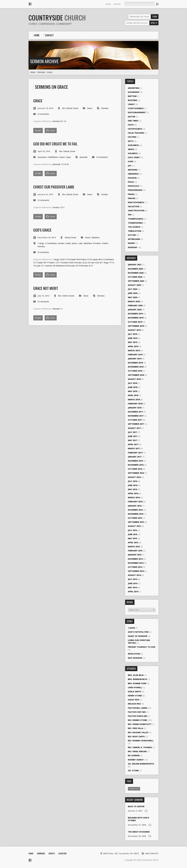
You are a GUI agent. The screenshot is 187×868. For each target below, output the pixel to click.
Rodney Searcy (136, 760)
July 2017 (132, 432)
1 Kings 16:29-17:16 (61, 259)
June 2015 (133, 534)
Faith (131, 125)
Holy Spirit (134, 157)
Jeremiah (84, 157)
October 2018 (135, 371)
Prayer (132, 198)
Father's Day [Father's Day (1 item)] (134, 789)
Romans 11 (58, 309)
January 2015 (135, 555)
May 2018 (132, 391)
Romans (105, 108)
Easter (132, 117)
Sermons (41, 72)
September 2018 (136, 375)
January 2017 (135, 457)
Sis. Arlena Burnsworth (141, 764)
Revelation (134, 654)
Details (38, 130)
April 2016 (133, 493)
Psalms (105, 243)
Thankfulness (136, 219)
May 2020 (132, 297)
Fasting (132, 137)
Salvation (95, 237)
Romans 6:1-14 (59, 121)
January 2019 (135, 359)
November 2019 (136, 318)
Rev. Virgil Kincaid (137, 751)
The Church (134, 227)
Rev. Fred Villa (135, 728)
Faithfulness (53, 157)
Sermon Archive (44, 61)
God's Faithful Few (138, 632)
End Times (133, 121)
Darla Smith (134, 692)
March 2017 (134, 448)
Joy (130, 166)
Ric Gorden (134, 755)
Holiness (133, 153)
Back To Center (136, 806)
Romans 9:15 (87, 266)
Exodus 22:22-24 (82, 263)
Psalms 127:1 (54, 263)
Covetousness (136, 108)
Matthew (88, 243)
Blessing (132, 100)
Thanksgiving (135, 223)
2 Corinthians (51, 243)
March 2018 (134, 400)
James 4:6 (51, 266)
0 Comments (43, 114)
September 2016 (136, 473)
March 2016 (134, 497)
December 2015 (135, 510)
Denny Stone (70, 237)
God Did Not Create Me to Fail (55, 144)
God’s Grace (42, 230)
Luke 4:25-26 (96, 263)
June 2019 (133, 338)
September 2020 (136, 281)
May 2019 (132, 342)
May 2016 (132, 489)
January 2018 (135, 408)
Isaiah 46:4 (97, 259)
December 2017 (135, 412)
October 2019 (135, 322)
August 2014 (134, 575)
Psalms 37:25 (86, 259)
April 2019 (133, 346)
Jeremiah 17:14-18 (61, 164)
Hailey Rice (134, 700)
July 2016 (132, 481)
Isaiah (68, 243)
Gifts (131, 141)
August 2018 (134, 379)
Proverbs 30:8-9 (68, 263)
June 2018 (133, 387)
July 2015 (132, 530)
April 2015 (133, 542)
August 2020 (134, 285)
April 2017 (133, 444)
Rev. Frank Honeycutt (140, 724)
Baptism (132, 96)
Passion (132, 178)
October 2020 (135, 277)
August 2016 (134, 477)
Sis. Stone (133, 771)
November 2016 (136, 465)
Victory (132, 235)
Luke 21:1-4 (41, 266)
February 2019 (135, 355)
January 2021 (135, 265)
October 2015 (135, 518)
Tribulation (134, 231)
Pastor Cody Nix (137, 712)
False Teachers (136, 133)
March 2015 (134, 547)
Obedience (133, 174)
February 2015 (135, 551)
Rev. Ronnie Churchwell (141, 741)
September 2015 (136, 522)
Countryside (57, 18)
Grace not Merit (46, 288)
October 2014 (135, 567)
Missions (133, 170)
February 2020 (135, 305)
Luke (80, 243)
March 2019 (134, 350)
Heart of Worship (138, 636)
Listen (51, 130)
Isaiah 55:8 (75, 259)
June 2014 (133, 583)
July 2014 (132, 579)
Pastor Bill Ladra (138, 708)
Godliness (133, 145)
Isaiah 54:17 (43, 263)
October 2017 (135, 420)
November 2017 (136, 416)
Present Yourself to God (142, 647)
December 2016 (135, 461)
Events (52, 853)
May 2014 (132, 587)
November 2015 (136, 514)
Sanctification (136, 210)
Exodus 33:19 (75, 266)
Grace (50, 72)
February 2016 (135, 502)
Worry (131, 243)
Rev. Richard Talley (138, 732)
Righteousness (136, 202)
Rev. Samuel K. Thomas (140, 747)
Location (62, 853)
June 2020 (133, 293)
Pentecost (134, 186)
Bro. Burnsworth (137, 679)
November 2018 (136, 367)
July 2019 (132, 334)
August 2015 (134, 526)
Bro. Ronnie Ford (137, 683)
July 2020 (132, 289)
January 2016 (135, 506)
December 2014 (135, 559)
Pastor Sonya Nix (138, 716)
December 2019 (135, 314)
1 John (131, 628)
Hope (68, 157)
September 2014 (136, 571)
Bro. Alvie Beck (136, 675)
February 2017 (135, 453)
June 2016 (133, 485)
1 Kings (41, 243)
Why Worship (135, 658)
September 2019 (136, 326)
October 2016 (135, 469)
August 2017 (134, 428)
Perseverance (135, 190)
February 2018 (135, 404)
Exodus (105, 194)
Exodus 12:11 (59, 207)
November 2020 (136, 273)
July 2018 (132, 383)
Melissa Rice (134, 704)
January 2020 (135, 310)
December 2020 (135, 269)
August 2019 (134, 330)
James (75, 243)
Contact (117, 4)
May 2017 (132, 440)
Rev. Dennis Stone (70, 108)
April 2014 (133, 592)
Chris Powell (135, 687)
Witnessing (134, 239)
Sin (129, 215)
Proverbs (97, 243)
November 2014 (136, 563)
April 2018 (133, 395)
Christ (131, 104)
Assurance (42, 157)
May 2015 (132, 538)
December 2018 (135, 363)
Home (108, 4)
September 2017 (136, 424)
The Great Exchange (139, 832)
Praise (131, 194)
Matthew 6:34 (62, 266)
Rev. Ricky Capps (136, 736)
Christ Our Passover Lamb (54, 187)
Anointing (133, 88)
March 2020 (134, 301)
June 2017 (133, 436)
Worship (132, 247)
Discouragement (137, 112)
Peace (131, 182)
